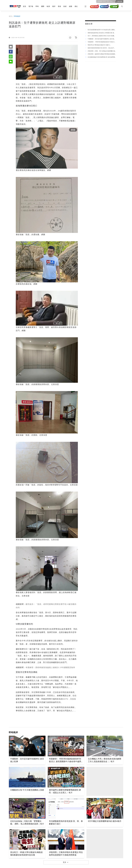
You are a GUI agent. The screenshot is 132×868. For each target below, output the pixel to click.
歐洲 (49, 6)
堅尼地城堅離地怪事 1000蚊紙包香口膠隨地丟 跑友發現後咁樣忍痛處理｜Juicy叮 (102, 30)
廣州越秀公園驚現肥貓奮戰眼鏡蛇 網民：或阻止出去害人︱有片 (66, 791)
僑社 (77, 6)
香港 (60, 6)
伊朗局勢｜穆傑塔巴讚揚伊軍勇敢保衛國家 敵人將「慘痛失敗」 (101, 54)
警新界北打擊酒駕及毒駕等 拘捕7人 (99, 45)
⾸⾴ (10, 16)
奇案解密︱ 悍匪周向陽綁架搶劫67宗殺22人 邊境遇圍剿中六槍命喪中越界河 (102, 42)
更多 (66, 862)
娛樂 (71, 6)
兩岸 (55, 6)
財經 (66, 6)
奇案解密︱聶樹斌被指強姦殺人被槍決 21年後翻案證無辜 (50, 667)
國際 (43, 6)
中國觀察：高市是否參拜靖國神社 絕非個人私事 (102, 39)
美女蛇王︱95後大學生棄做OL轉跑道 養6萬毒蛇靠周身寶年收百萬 (26, 854)
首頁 (25, 6)
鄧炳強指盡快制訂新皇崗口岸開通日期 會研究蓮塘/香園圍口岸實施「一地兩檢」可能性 (102, 33)
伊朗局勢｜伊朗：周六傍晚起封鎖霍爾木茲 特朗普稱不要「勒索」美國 (101, 51)
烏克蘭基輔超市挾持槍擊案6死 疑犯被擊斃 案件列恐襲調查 (101, 57)
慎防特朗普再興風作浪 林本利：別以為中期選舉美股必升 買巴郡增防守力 (102, 48)
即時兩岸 (18, 16)
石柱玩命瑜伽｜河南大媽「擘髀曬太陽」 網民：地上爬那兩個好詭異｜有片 (27, 824)
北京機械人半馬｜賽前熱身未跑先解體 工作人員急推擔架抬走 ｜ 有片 (104, 760)
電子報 (32, 6)
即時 (38, 6)
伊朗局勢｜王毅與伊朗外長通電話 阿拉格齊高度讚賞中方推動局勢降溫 (66, 854)
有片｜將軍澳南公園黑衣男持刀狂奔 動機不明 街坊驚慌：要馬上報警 (102, 36)
